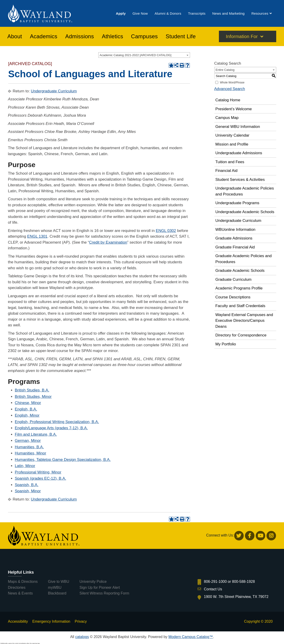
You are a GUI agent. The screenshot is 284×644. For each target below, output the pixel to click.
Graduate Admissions (234, 238)
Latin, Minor (25, 466)
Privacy (81, 621)
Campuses (145, 36)
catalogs (82, 637)
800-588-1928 (243, 582)
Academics (44, 36)
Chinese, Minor (28, 403)
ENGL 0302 (166, 231)
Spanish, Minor (28, 491)
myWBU (55, 588)
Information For (242, 36)
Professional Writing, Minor (38, 472)
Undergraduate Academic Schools (245, 212)
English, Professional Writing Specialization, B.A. (57, 422)
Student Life (181, 36)
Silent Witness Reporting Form (104, 593)
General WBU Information (238, 127)
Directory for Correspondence (241, 335)
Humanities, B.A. (29, 447)
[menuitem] (121, 13)
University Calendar (232, 135)
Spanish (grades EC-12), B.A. (41, 478)
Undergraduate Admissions (239, 153)
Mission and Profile (232, 144)
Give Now (140, 13)
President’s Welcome (234, 109)
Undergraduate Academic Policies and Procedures (245, 191)
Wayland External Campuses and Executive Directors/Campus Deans (244, 321)
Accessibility (18, 621)
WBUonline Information (236, 230)
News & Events (20, 593)
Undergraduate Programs (237, 203)
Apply (121, 13)
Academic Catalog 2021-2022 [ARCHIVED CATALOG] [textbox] (136, 55)
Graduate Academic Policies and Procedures (244, 259)
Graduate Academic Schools (240, 271)
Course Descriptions (233, 297)
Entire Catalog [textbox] (225, 70)
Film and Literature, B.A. (36, 434)
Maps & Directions (23, 582)
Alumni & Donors (168, 13)
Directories (17, 588)
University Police (93, 582)
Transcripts (197, 13)
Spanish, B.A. (27, 485)
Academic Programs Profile (239, 288)
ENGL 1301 (37, 236)
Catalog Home (228, 100)
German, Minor (28, 441)
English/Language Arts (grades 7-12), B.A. (51, 428)
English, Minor (27, 415)
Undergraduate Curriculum (54, 91)
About (15, 36)
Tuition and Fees (230, 162)
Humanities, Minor (31, 453)
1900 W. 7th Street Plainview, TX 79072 (236, 597)
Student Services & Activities (240, 180)
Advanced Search (230, 89)
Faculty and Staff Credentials (240, 306)
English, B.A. (26, 409)
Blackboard (57, 593)
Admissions (80, 36)
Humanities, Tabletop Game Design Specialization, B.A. (63, 460)
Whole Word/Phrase (232, 83)
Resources (260, 13)
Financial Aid (226, 171)
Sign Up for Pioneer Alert (100, 588)
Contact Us (213, 589)
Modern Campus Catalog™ (191, 637)
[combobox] (144, 55)
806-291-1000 (215, 582)
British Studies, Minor (33, 397)
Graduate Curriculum (234, 279)
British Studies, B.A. (32, 390)
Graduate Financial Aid (235, 247)
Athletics (112, 36)
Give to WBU (58, 582)
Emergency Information (51, 621)
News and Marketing (228, 13)
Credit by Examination (108, 242)
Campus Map (227, 118)
